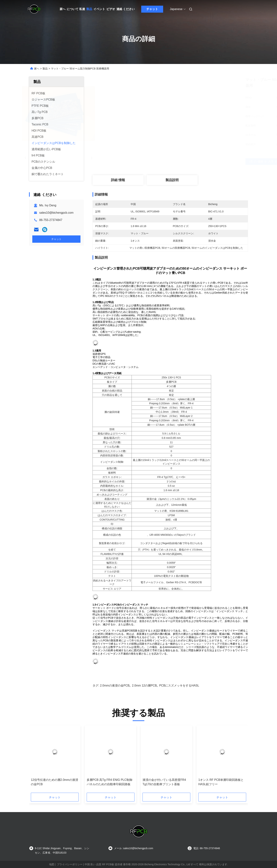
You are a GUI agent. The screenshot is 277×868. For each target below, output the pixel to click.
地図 (52, 864)
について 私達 (76, 9)
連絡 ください (126, 9)
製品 (89, 9)
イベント (99, 9)
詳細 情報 (118, 180)
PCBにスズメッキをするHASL (179, 685)
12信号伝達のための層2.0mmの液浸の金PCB (54, 782)
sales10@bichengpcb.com (56, 213)
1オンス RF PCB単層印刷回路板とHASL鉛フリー (221, 782)
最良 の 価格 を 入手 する (192, 162)
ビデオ (111, 9)
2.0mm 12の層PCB (144, 685)
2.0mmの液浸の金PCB (115, 685)
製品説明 (172, 180)
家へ (63, 9)
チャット (152, 9)
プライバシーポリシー (70, 864)
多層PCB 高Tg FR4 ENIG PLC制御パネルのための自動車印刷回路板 (109, 782)
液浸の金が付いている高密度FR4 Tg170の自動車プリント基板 (164, 782)
